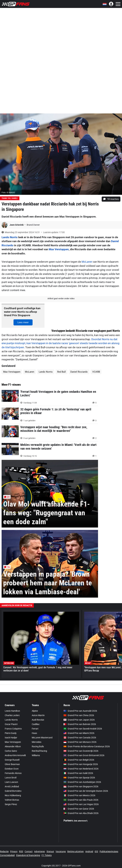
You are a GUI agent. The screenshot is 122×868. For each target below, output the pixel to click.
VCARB (96, 372)
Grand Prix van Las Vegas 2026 (81, 804)
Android (89, 851)
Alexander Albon (13, 746)
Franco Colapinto (13, 729)
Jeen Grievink (17, 225)
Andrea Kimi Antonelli (15, 755)
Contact (29, 851)
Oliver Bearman (12, 764)
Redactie (4, 851)
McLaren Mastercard (42, 738)
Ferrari (35, 729)
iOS (96, 851)
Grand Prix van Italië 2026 (78, 773)
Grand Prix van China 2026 (79, 715)
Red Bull (61, 372)
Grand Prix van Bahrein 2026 (80, 724)
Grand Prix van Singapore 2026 (81, 786)
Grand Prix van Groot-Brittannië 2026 (84, 755)
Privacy (14, 851)
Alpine (35, 711)
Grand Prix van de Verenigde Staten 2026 (86, 791)
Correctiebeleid (7, 855)
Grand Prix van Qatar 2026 (79, 809)
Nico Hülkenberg (13, 795)
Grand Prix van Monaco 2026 (80, 742)
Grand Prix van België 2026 (79, 760)
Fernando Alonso (13, 773)
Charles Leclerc (12, 715)
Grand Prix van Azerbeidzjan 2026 (82, 782)
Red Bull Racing (39, 751)
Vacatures (61, 851)
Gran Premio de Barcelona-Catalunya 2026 (87, 746)
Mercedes (37, 742)
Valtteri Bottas (12, 800)
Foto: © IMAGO (8, 192)
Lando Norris (10, 237)
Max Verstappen (59, 249)
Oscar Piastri (11, 724)
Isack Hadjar (11, 738)
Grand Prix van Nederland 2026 (81, 769)
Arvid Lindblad (12, 786)
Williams (36, 755)
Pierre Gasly (11, 733)
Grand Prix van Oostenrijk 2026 (81, 751)
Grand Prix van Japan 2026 (79, 720)
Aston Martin (38, 715)
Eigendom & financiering (28, 855)
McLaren (87, 262)
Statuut (50, 851)
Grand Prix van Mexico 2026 (79, 795)
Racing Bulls (38, 746)
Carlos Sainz (11, 751)
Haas (34, 733)
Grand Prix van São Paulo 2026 (81, 800)
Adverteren (40, 851)
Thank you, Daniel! (10, 198)
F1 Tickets (47, 855)
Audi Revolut (38, 720)
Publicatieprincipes (109, 851)
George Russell (12, 760)
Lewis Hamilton (12, 711)
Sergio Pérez (11, 804)
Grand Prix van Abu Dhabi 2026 (81, 813)
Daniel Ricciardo (79, 372)
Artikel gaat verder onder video (61, 298)
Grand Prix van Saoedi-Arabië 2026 (83, 729)
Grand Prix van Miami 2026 (79, 733)
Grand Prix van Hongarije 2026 (81, 764)
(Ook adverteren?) (81, 821)
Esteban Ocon (12, 769)
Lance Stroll (11, 778)
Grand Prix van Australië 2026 (80, 711)
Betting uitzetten (76, 851)
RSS (21, 851)
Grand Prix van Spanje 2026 (79, 778)
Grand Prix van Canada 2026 (80, 738)
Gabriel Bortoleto (13, 791)
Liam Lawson (11, 782)
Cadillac (36, 724)
